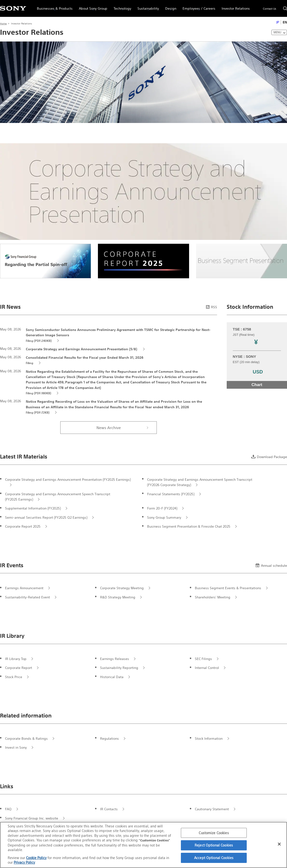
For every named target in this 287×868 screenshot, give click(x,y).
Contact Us (270, 9)
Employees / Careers (197, 6)
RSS (212, 307)
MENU (277, 32)
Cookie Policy (36, 858)
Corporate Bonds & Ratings (26, 739)
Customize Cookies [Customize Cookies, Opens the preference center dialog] (214, 833)
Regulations (109, 739)
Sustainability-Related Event (27, 597)
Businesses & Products (53, 6)
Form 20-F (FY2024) (162, 508)
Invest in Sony (16, 747)
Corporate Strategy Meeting (122, 588)
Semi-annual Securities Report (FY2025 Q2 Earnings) (46, 517)
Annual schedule (271, 566)
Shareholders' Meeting (213, 597)
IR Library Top (16, 659)
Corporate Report (19, 668)
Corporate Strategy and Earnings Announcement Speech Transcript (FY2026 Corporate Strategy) (200, 482)
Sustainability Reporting (119, 668)
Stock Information (209, 739)
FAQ (8, 809)
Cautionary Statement (212, 809)
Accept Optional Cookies (214, 858)
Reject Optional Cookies (214, 845)
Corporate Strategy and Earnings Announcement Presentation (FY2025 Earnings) (68, 480)
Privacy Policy (24, 862)
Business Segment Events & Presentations (228, 588)
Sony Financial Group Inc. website (32, 818)
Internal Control (207, 668)
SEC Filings (203, 659)
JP (278, 22)
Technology (121, 6)
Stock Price (14, 677)
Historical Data (112, 677)
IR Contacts (109, 809)
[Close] (279, 844)
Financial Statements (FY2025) (171, 494)
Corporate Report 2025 (23, 526)
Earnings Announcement (24, 588)
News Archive (109, 428)
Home (3, 24)
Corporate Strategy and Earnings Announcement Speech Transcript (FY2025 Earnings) (58, 497)
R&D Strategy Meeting (118, 597)
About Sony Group (92, 6)
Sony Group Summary (164, 517)
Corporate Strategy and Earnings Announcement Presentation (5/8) (82, 349)
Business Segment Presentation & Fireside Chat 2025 (189, 526)
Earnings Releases (115, 659)
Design (169, 6)
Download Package (269, 457)
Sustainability (147, 6)
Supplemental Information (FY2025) (33, 508)
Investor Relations (234, 6)
